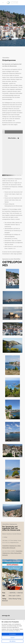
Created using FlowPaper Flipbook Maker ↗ (16, 175)
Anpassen (12, 638)
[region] (12, 632)
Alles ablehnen (12, 641)
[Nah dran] (24, 621)
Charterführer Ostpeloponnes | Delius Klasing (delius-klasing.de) (12, 553)
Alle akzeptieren (12, 634)
